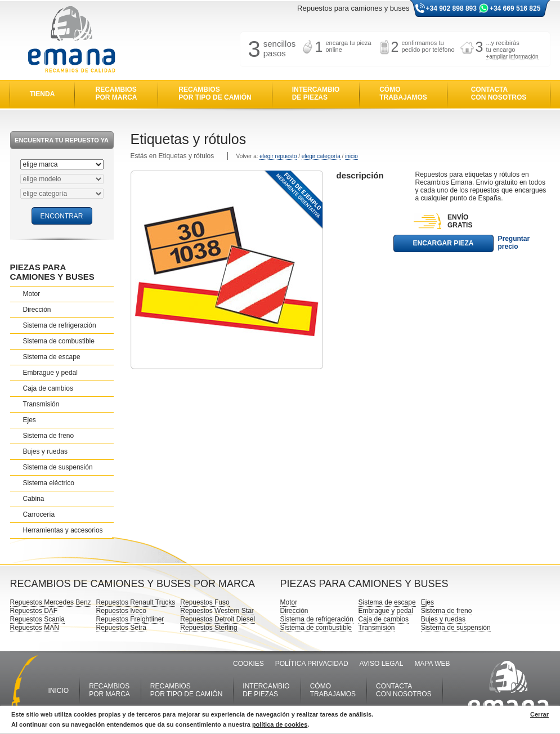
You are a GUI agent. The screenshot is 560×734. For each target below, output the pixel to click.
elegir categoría (321, 156)
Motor (32, 294)
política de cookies (280, 724)
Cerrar (539, 714)
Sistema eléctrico (49, 483)
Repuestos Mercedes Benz (51, 602)
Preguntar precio (514, 243)
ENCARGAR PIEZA (443, 243)
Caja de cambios (48, 388)
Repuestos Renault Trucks (136, 602)
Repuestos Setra (121, 628)
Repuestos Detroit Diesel (218, 619)
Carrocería (39, 514)
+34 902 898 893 (451, 8)
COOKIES (248, 664)
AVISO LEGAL (382, 664)
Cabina (34, 499)
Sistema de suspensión (58, 467)
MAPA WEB (432, 664)
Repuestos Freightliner (130, 619)
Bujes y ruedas (45, 451)
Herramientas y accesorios (63, 530)
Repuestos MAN (35, 628)
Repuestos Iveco (121, 611)
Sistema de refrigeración (60, 325)
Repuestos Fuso (205, 602)
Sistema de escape (52, 357)
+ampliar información (512, 57)
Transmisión (41, 404)
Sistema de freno (49, 436)
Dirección (37, 310)
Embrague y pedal (50, 373)
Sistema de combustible (59, 341)
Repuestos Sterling (209, 628)
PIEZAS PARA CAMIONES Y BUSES (52, 272)
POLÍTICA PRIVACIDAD (312, 664)
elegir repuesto (278, 156)
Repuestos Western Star (217, 611)
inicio (351, 156)
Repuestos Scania (37, 619)
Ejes (30, 420)
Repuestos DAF (34, 611)
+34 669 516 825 (515, 8)
